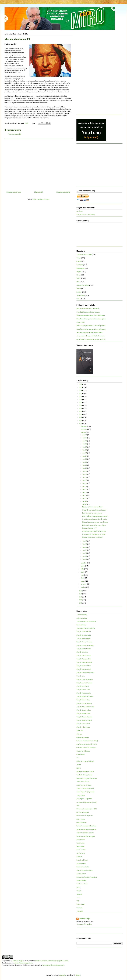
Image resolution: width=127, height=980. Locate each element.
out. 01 (85, 559)
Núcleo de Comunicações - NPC (87, 809)
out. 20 (85, 468)
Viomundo (80, 911)
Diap (78, 758)
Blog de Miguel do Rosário (85, 697)
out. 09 (85, 501)
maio (82, 575)
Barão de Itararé (81, 625)
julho (83, 569)
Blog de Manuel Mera (83, 690)
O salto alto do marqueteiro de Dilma (94, 534)
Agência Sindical (82, 618)
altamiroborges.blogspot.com (23, 963)
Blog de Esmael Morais (84, 656)
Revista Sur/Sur (81, 881)
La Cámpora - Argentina (84, 799)
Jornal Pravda (81, 795)
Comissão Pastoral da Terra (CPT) (87, 741)
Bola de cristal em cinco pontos (92, 513)
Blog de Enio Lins (82, 652)
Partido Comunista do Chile (85, 833)
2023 (81, 393)
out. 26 (85, 450)
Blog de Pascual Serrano (84, 703)
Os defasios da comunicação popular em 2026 (91, 339)
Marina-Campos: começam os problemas (95, 522)
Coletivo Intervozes (83, 737)
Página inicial (39, 192)
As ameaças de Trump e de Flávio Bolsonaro (90, 336)
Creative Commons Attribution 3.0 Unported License (52, 961)
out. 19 (85, 471)
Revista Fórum (81, 874)
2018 (81, 409)
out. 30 (85, 438)
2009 (81, 600)
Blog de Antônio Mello (84, 632)
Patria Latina (80, 843)
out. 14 (85, 486)
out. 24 (85, 456)
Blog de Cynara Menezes (84, 642)
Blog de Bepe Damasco (84, 635)
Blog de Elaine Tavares (84, 649)
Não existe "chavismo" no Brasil (92, 507)
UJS (78, 901)
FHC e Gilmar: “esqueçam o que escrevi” (95, 516)
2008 (81, 603)
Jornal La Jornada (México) (85, 788)
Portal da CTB (81, 850)
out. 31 (85, 435)
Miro (78, 282)
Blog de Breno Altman (83, 639)
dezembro (84, 426)
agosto (83, 566)
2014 (81, 421)
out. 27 (85, 447)
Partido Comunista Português (86, 836)
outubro (83, 432)
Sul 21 (78, 887)
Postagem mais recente (14, 192)
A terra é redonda (82, 615)
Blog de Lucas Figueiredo (84, 679)
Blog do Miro (6, 961)
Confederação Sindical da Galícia (87, 744)
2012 (81, 591)
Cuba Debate (80, 754)
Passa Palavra (81, 840)
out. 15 (85, 483)
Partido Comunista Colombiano (86, 826)
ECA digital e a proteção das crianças (88, 312)
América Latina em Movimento (86, 621)
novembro (84, 429)
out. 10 (85, 498)
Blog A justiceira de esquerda (86, 628)
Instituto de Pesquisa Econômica (87, 778)
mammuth (63, 975)
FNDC (79, 768)
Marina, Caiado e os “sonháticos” (93, 537)
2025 (81, 387)
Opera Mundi (81, 819)
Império (79, 272)
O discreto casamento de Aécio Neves (94, 531)
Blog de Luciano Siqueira (84, 683)
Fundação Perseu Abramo (84, 775)
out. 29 (85, 441)
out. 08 (85, 504)
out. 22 (85, 462)
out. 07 (85, 541)
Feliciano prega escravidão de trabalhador (89, 332)
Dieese (79, 765)
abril (82, 578)
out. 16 (85, 480)
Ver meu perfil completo (84, 924)
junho (83, 572)
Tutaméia (79, 894)
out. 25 (85, 453)
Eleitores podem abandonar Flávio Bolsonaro (91, 315)
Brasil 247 (80, 730)
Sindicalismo (81, 295)
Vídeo (78, 299)
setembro (84, 563)
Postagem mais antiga (63, 192)
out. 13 (85, 489)
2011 (81, 594)
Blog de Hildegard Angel (84, 662)
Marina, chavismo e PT (89, 528)
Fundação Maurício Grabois (85, 771)
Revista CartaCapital (83, 867)
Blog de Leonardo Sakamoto (85, 673)
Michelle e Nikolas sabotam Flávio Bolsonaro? (91, 329)
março (83, 581)
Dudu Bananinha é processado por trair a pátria (91, 319)
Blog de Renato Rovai (83, 713)
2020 (81, 402)
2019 (81, 405)
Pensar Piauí (80, 846)
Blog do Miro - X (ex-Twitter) (86, 215)
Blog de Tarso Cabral (83, 724)
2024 (81, 390)
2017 (81, 411)
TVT (78, 898)
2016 (81, 414)
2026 (81, 384)
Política (79, 292)
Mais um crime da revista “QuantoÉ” (88, 309)
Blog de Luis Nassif (83, 686)
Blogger (78, 975)
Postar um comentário (15, 134)
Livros (78, 275)
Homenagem (80, 268)
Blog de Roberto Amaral (84, 720)
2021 (81, 399)
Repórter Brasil (81, 864)
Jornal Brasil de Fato (83, 782)
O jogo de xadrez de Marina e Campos (94, 510)
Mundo (79, 289)
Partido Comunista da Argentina (86, 829)
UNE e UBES (81, 904)
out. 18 (85, 474)
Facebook (80, 211)
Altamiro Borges (85, 919)
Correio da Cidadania (83, 751)
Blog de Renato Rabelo (84, 710)
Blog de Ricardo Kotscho (84, 717)
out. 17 (85, 477)
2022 (81, 396)
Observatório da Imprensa (85, 816)
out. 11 (85, 495)
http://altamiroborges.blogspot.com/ (54, 965)
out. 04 (85, 550)
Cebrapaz (79, 734)
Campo (79, 258)
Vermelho (80, 908)
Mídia (78, 278)
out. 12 (85, 492)
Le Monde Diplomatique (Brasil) (87, 802)
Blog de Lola (81, 676)
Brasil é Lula (80, 322)
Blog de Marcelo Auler (84, 693)
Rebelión (79, 857)
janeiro (83, 587)
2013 (81, 424)
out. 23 (85, 459)
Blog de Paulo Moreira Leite (85, 707)
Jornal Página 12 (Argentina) (85, 792)
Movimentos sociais (83, 285)
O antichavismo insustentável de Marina (95, 519)
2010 (81, 597)
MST (78, 806)
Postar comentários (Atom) (41, 199)
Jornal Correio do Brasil (84, 785)
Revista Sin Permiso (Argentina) (87, 877)
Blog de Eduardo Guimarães (85, 645)
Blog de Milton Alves (83, 700)
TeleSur (79, 891)
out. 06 (85, 544)
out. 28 (85, 444)
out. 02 (85, 556)
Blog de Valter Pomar (83, 727)
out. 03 (85, 553)
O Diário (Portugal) (83, 812)
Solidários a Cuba (82, 884)
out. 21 (85, 465)
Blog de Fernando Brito (84, 659)
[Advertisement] (38, 164)
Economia (80, 265)
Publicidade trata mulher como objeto (94, 525)
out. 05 (85, 547)
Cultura (79, 261)
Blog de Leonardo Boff (84, 669)
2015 (81, 418)
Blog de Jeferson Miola (84, 666)
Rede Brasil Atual (82, 860)
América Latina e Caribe (84, 255)
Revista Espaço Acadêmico (85, 870)
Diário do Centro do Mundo (85, 761)
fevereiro (84, 584)
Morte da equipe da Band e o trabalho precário (91, 326)
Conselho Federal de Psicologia (86, 748)
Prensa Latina (81, 853)
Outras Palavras (81, 823)
